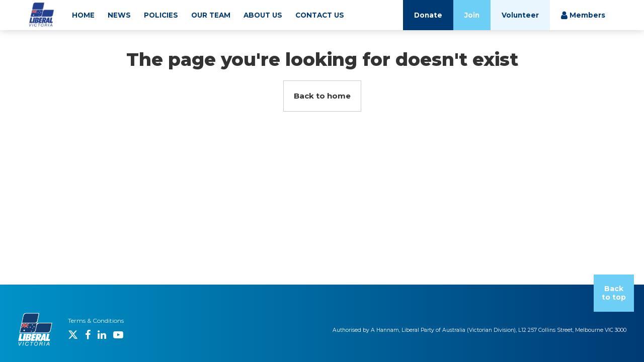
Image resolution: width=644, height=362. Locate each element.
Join (472, 15)
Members (583, 15)
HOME (83, 15)
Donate (428, 15)
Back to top (614, 293)
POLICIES (161, 15)
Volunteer (520, 15)
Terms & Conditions (96, 321)
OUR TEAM (211, 15)
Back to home (322, 96)
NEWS (119, 15)
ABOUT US (263, 15)
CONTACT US (320, 15)
